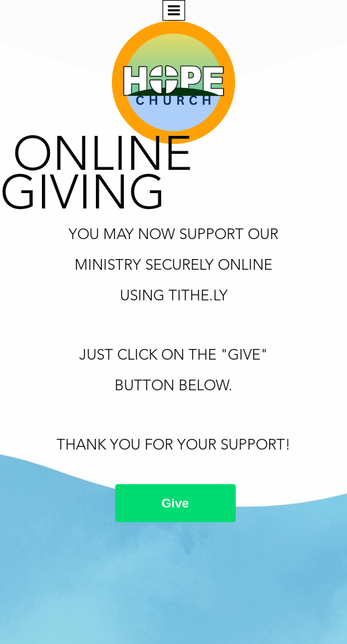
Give (175, 503)
